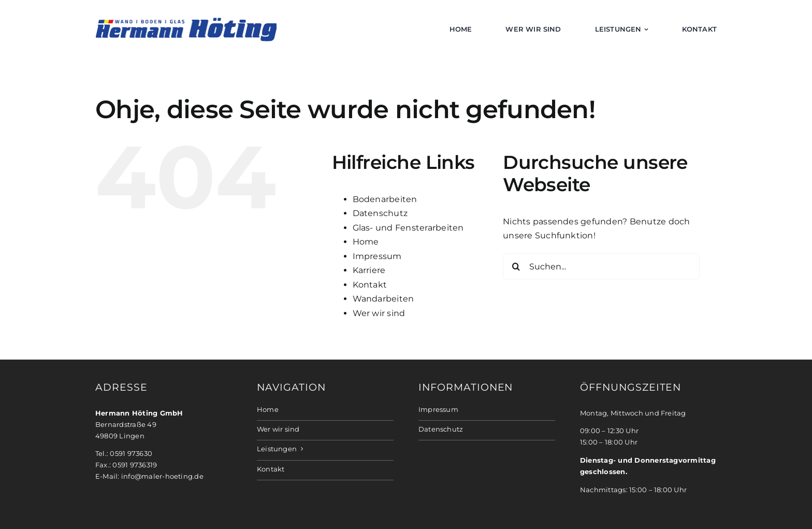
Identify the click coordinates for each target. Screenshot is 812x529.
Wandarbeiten (383, 299)
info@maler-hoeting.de (162, 476)
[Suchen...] (601, 266)
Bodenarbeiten (385, 199)
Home (366, 242)
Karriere (369, 270)
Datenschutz (380, 213)
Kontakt (370, 285)
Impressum (377, 256)
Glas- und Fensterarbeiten (408, 228)
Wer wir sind (379, 313)
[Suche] (516, 266)
